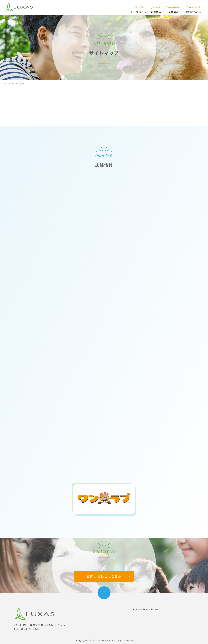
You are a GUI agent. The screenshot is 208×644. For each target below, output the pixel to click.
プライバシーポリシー (146, 609)
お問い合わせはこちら (104, 576)
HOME (139, 10)
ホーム (5, 83)
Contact (194, 10)
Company (174, 10)
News (156, 10)
